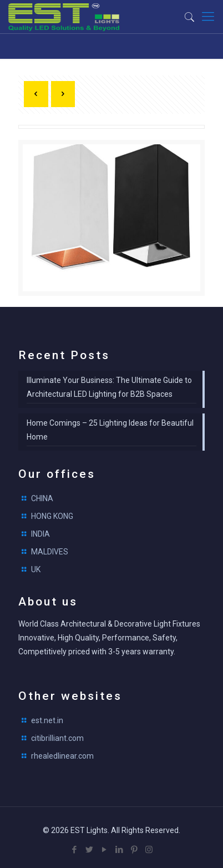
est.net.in (47, 720)
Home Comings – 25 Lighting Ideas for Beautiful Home (110, 430)
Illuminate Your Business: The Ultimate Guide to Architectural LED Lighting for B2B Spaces (109, 387)
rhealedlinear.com (62, 756)
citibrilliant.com (57, 738)
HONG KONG (52, 516)
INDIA (40, 534)
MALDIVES (50, 552)
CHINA (42, 498)
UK (36, 569)
